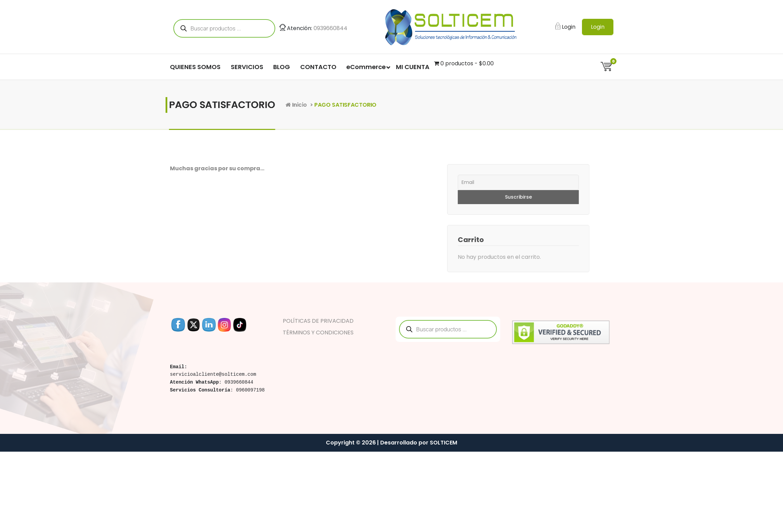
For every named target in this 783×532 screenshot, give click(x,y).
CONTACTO (318, 68)
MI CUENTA (413, 68)
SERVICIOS (247, 68)
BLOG (282, 68)
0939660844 (330, 29)
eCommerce (366, 68)
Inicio (338, 105)
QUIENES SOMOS (195, 68)
